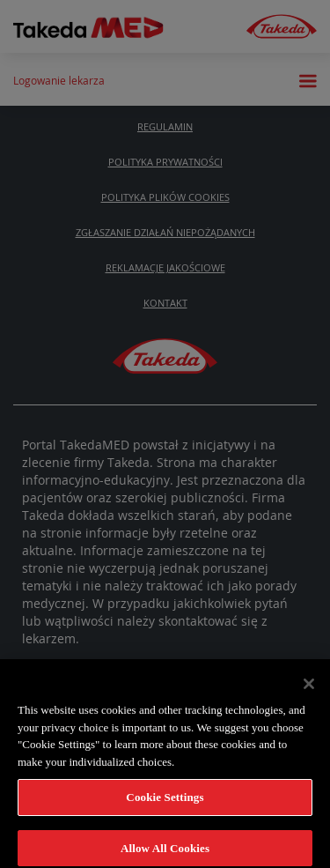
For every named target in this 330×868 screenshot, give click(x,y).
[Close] (309, 687)
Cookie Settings (165, 801)
